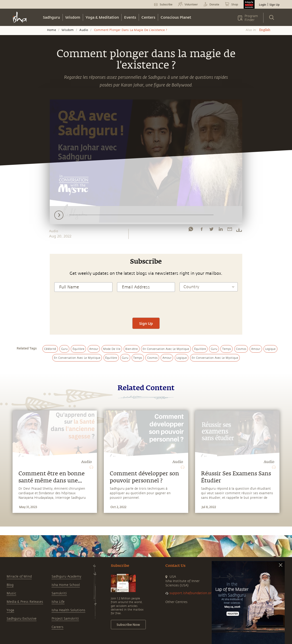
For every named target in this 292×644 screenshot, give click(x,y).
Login (263, 5)
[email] (230, 230)
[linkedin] (221, 230)
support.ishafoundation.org (191, 593)
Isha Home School (66, 585)
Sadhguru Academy (66, 577)
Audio (84, 30)
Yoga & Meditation (102, 17)
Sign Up (274, 5)
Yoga (10, 610)
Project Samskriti (65, 619)
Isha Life (58, 602)
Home (51, 30)
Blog (10, 585)
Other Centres (176, 602)
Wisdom (73, 17)
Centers (148, 17)
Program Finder (251, 18)
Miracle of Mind (19, 577)
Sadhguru (51, 17)
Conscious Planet (176, 17)
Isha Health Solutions (68, 610)
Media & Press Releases (25, 602)
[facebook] (202, 230)
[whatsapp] (191, 230)
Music (11, 593)
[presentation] (146, 304)
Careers (57, 627)
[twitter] (211, 230)
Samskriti (59, 593)
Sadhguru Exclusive (22, 619)
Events (130, 17)
